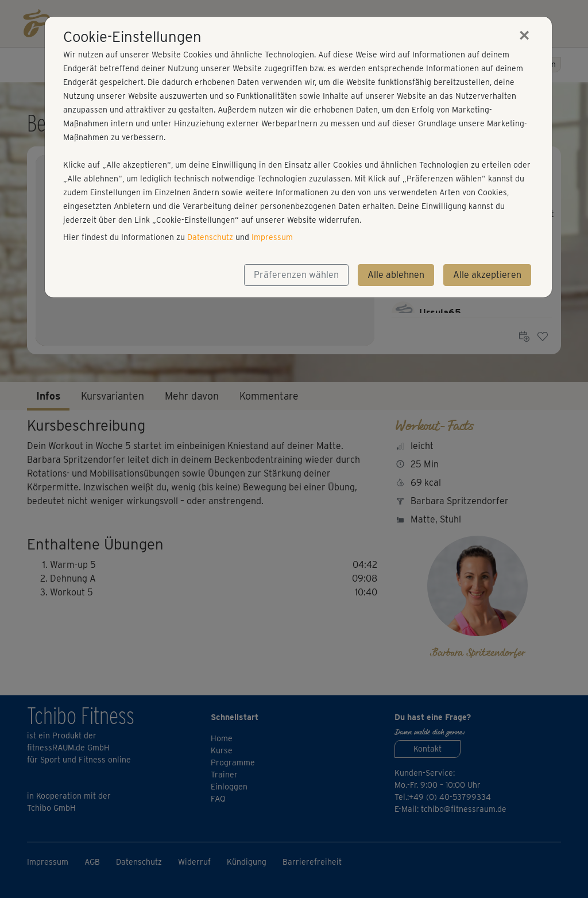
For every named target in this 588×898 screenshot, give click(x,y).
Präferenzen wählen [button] (296, 275)
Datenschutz (210, 237)
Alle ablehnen (396, 275)
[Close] (524, 35)
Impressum (272, 237)
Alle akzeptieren (487, 275)
